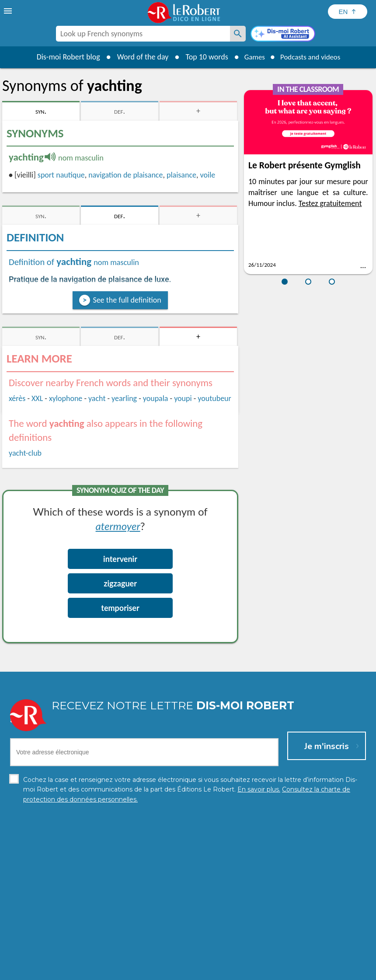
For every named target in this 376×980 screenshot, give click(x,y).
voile (208, 175)
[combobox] (143, 34)
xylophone (66, 398)
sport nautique (61, 175)
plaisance (181, 175)
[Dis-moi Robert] (283, 35)
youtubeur (214, 398)
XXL (37, 398)
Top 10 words (202, 57)
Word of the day (138, 57)
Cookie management (210, 971)
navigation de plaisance (125, 175)
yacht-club (25, 453)
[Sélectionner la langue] (348, 12)
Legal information (151, 971)
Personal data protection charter (74, 971)
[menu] (9, 11)
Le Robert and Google (318, 971)
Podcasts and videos (312, 57)
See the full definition (127, 300)
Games (252, 57)
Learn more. (332, 958)
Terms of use (263, 971)
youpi (183, 398)
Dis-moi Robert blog (64, 57)
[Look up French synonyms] (238, 34)
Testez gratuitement (330, 203)
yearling (124, 398)
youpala (156, 398)
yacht (97, 398)
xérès (17, 398)
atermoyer (118, 526)
